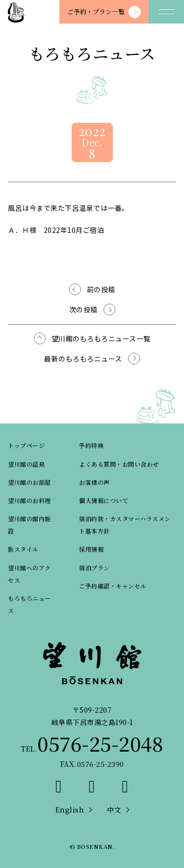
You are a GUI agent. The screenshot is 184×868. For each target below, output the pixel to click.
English (70, 810)
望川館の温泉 (26, 464)
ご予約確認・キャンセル (113, 586)
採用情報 (91, 549)
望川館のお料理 (29, 500)
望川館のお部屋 (29, 482)
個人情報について (104, 500)
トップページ (26, 445)
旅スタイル (23, 549)
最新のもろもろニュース (83, 359)
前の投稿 (101, 289)
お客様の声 (94, 482)
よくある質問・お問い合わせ (119, 464)
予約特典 (91, 445)
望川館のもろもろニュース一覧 (101, 338)
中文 (114, 810)
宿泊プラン (94, 568)
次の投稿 (83, 309)
